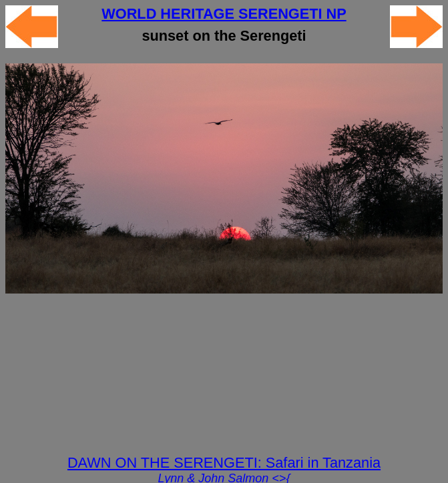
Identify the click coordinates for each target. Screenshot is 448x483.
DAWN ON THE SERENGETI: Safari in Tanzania (224, 463)
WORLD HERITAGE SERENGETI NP (224, 14)
